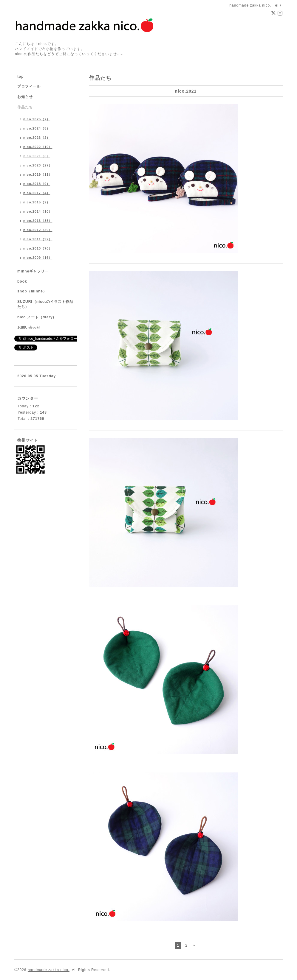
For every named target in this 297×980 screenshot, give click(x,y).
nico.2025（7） (37, 119)
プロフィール (29, 86)
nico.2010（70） (38, 248)
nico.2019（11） (38, 175)
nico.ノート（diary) (36, 317)
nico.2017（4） (37, 193)
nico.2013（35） (38, 221)
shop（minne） (32, 291)
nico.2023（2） (37, 138)
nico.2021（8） (37, 156)
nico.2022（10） (38, 147)
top (21, 77)
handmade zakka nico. (49, 970)
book (22, 281)
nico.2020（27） (38, 165)
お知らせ (25, 97)
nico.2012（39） (38, 230)
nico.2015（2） (37, 202)
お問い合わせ (29, 328)
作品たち (25, 107)
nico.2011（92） (38, 239)
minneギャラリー (33, 271)
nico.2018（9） (37, 184)
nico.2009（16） (38, 258)
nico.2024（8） (37, 128)
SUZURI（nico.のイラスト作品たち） (45, 304)
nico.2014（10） (38, 211)
